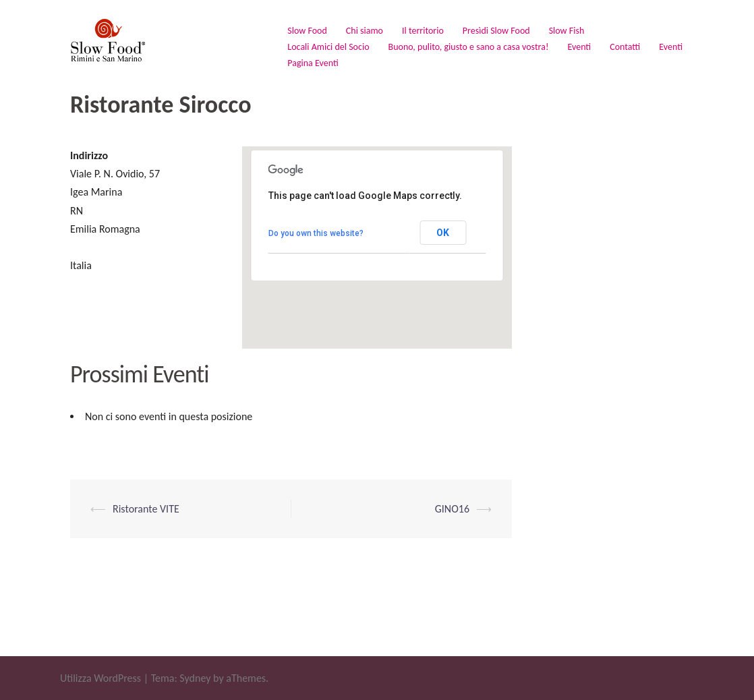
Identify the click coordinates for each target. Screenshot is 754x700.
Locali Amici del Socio (328, 47)
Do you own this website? (316, 233)
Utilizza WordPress (100, 678)
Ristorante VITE (146, 509)
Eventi (579, 47)
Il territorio (423, 31)
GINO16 (452, 509)
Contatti (625, 47)
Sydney (195, 678)
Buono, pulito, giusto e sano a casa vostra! (469, 47)
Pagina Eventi (313, 63)
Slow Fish (567, 31)
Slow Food (307, 31)
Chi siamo (365, 31)
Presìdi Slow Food (496, 31)
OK (443, 233)
